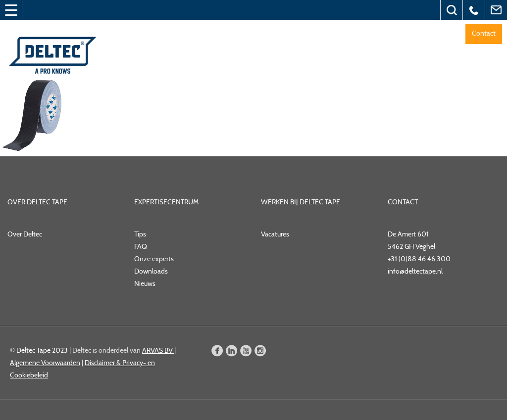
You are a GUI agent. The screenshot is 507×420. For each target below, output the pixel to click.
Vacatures (275, 234)
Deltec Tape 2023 (42, 350)
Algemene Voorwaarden (45, 363)
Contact (484, 33)
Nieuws (145, 283)
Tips (140, 234)
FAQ (141, 246)
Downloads (151, 271)
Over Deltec (25, 234)
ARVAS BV (158, 350)
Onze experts (154, 259)
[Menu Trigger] (11, 10)
